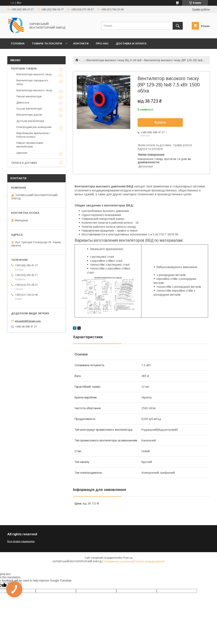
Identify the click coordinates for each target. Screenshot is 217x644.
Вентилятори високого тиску (34, 90)
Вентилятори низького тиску (34, 74)
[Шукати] (178, 26)
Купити (160, 122)
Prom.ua (128, 558)
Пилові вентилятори (29, 96)
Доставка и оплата (131, 43)
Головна (18, 43)
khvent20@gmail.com (28, 321)
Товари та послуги (47, 43)
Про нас (102, 43)
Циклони (22, 153)
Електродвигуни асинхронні (34, 127)
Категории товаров (24, 68)
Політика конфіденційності (149, 561)
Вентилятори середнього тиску (32, 82)
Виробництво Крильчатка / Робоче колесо (33, 135)
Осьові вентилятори (29, 109)
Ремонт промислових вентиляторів (30, 145)
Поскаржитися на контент (118, 561)
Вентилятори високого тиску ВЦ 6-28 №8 (114, 60)
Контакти (81, 43)
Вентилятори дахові (29, 115)
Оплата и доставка (24, 163)
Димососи (23, 103)
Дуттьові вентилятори (30, 121)
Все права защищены (21, 541)
